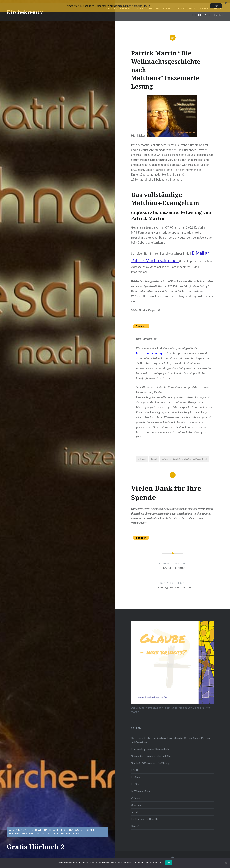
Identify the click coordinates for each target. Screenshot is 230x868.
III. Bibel (136, 781)
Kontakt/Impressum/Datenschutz (150, 746)
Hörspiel (89, 830)
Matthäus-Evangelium (24, 833)
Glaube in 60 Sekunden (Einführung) (151, 760)
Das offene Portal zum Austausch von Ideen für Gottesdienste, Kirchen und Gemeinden (170, 737)
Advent (14, 830)
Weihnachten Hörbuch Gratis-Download (184, 456)
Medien (46, 833)
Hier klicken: (164, 133)
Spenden (136, 809)
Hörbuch (75, 830)
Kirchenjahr (201, 12)
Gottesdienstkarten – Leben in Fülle (151, 753)
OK (169, 863)
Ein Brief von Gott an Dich (145, 816)
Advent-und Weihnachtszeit (40, 830)
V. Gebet (136, 795)
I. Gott (135, 767)
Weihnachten (70, 833)
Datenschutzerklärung (149, 350)
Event (219, 12)
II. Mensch (137, 774)
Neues (56, 833)
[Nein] (226, 863)
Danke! (135, 823)
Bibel (65, 830)
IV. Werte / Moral (141, 788)
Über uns (136, 802)
